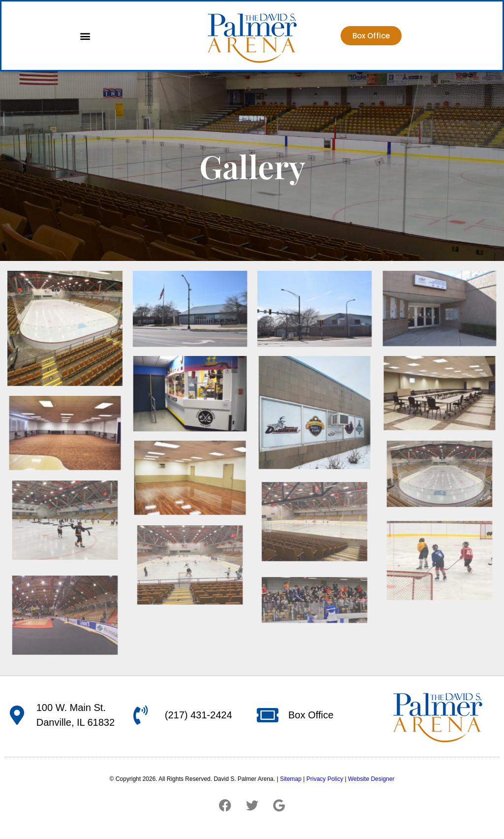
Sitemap (291, 779)
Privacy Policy (325, 779)
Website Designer (371, 779)
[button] (85, 36)
